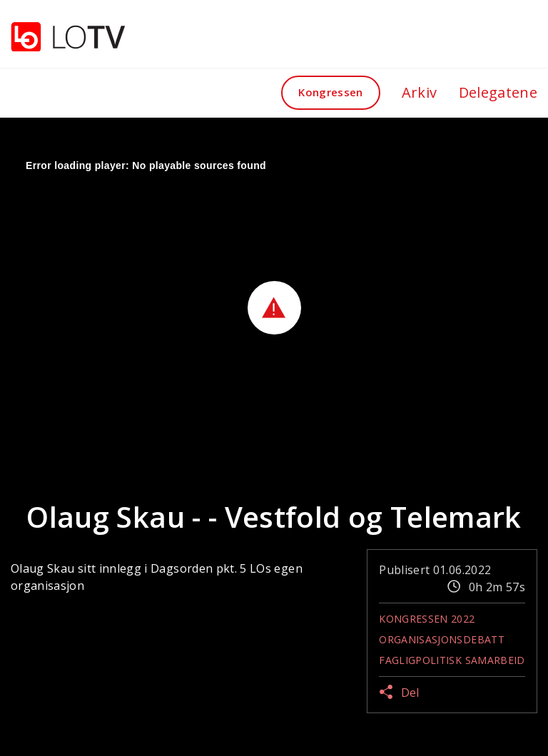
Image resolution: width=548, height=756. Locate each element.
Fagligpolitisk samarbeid (452, 660)
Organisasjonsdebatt (442, 639)
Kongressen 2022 (427, 619)
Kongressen (331, 92)
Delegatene (498, 92)
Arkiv (420, 92)
